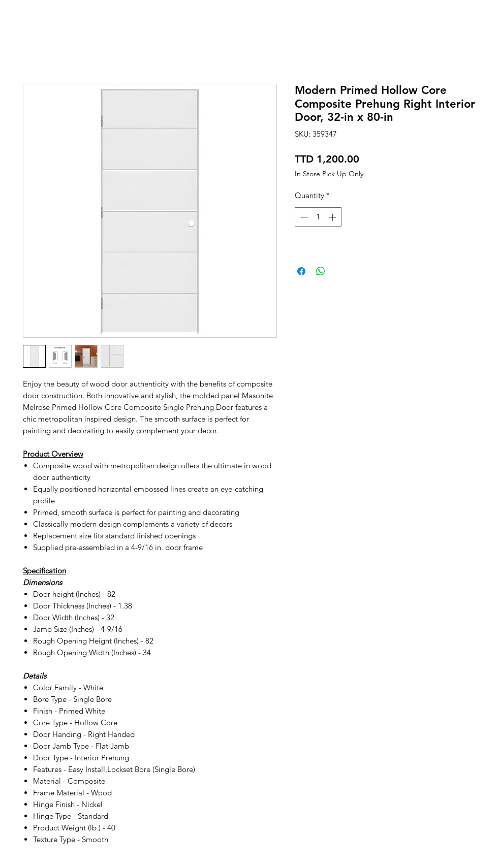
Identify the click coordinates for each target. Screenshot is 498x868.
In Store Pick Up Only (329, 174)
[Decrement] (303, 217)
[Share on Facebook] (301, 271)
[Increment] (334, 217)
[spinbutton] (318, 217)
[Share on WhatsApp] (321, 271)
